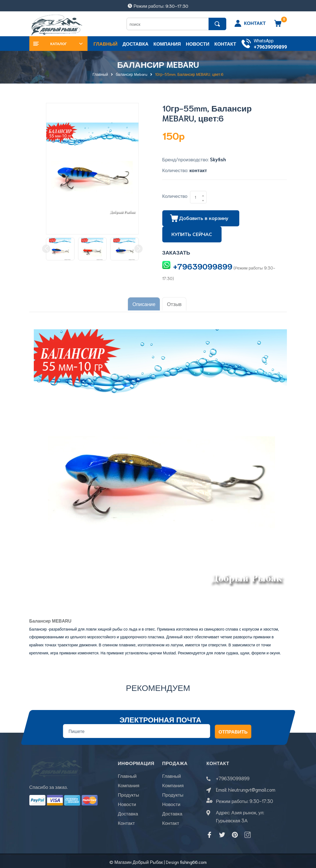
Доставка (128, 814)
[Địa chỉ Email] (136, 729)
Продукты (128, 795)
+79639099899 (270, 47)
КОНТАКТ (255, 23)
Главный (127, 776)
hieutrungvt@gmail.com (252, 788)
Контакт (126, 823)
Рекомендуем (158, 685)
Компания (129, 786)
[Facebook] (209, 833)
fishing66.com (193, 860)
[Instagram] (248, 833)
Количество (175, 196)
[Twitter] (222, 833)
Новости (127, 805)
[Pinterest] (235, 833)
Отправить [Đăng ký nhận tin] (233, 730)
